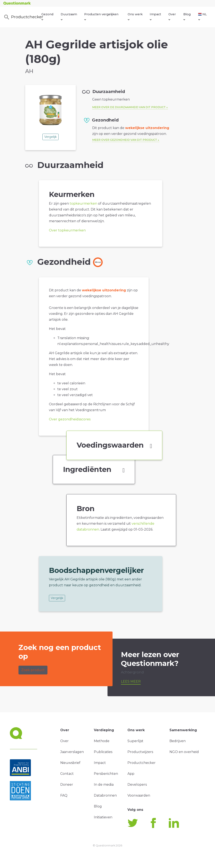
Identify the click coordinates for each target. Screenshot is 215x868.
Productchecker (22, 17)
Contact (67, 774)
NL (203, 16)
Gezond (47, 16)
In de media (104, 785)
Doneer (67, 785)
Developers (137, 785)
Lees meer (131, 681)
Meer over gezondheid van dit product (125, 140)
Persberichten (106, 774)
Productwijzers (140, 752)
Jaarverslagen (72, 752)
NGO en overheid (184, 752)
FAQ (64, 795)
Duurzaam (69, 16)
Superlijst (135, 741)
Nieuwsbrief (70, 763)
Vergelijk (50, 137)
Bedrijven (178, 741)
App (131, 774)
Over (172, 16)
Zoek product (33, 670)
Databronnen (105, 795)
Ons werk (135, 16)
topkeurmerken (83, 203)
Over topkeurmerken (67, 230)
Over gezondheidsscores (70, 419)
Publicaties (103, 752)
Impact (155, 16)
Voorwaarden (139, 795)
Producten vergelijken (101, 16)
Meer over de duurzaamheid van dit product (129, 107)
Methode (102, 741)
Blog (187, 16)
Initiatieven (103, 817)
